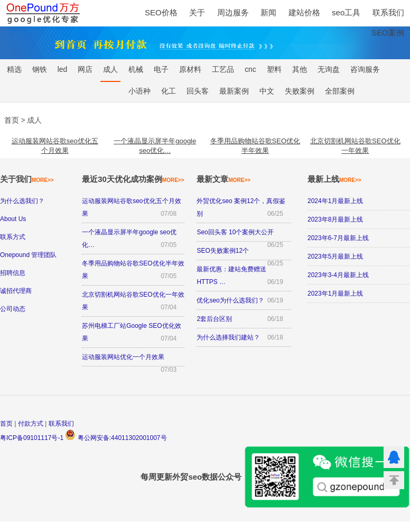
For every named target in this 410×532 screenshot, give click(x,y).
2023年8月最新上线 (335, 219)
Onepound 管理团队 (28, 255)
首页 (6, 424)
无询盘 (329, 70)
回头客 (198, 91)
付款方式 (31, 424)
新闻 (268, 12)
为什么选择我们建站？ (228, 337)
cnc (250, 70)
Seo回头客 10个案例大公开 (235, 232)
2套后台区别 (214, 319)
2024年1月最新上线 (335, 201)
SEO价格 (161, 12)
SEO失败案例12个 (223, 251)
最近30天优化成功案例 (133, 179)
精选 (14, 70)
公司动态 (13, 309)
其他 (300, 70)
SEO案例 (388, 33)
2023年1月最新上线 (335, 293)
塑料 (274, 70)
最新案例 (234, 91)
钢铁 (40, 70)
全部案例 (340, 91)
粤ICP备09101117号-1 (32, 438)
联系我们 (388, 12)
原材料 (190, 70)
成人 (110, 70)
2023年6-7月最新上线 (338, 238)
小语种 (139, 91)
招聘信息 (13, 273)
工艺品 (223, 70)
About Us (13, 219)
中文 (267, 91)
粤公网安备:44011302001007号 (116, 438)
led (62, 70)
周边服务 (233, 12)
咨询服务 (365, 70)
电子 (161, 70)
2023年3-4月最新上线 (338, 275)
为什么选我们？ (22, 201)
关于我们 (27, 179)
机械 (136, 70)
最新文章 (223, 179)
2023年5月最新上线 (335, 256)
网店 (85, 70)
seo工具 (346, 12)
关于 (197, 12)
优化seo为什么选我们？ (230, 300)
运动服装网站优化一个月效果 (123, 357)
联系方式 (13, 237)
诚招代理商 (16, 291)
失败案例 (300, 91)
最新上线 (334, 179)
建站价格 (304, 12)
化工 (169, 91)
